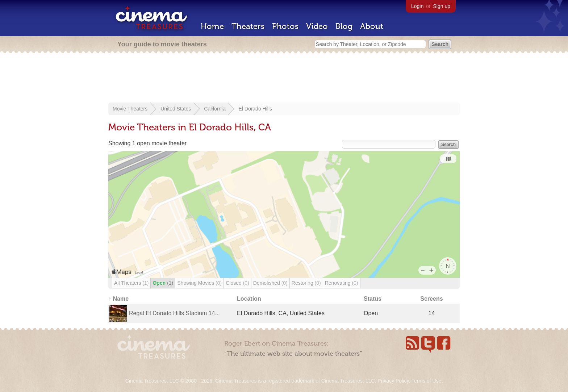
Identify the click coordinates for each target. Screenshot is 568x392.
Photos (285, 26)
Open (163, 283)
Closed (237, 283)
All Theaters (131, 283)
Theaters (248, 26)
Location (249, 299)
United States (176, 109)
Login (417, 6)
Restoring (306, 283)
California (215, 109)
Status (373, 299)
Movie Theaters (130, 109)
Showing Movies (199, 283)
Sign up (442, 6)
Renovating (342, 283)
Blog (344, 26)
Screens (431, 299)
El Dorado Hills (255, 109)
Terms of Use (426, 381)
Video (317, 26)
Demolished (270, 283)
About (372, 26)
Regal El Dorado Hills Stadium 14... (174, 313)
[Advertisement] (284, 79)
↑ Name (118, 299)
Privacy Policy (393, 381)
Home (212, 26)
